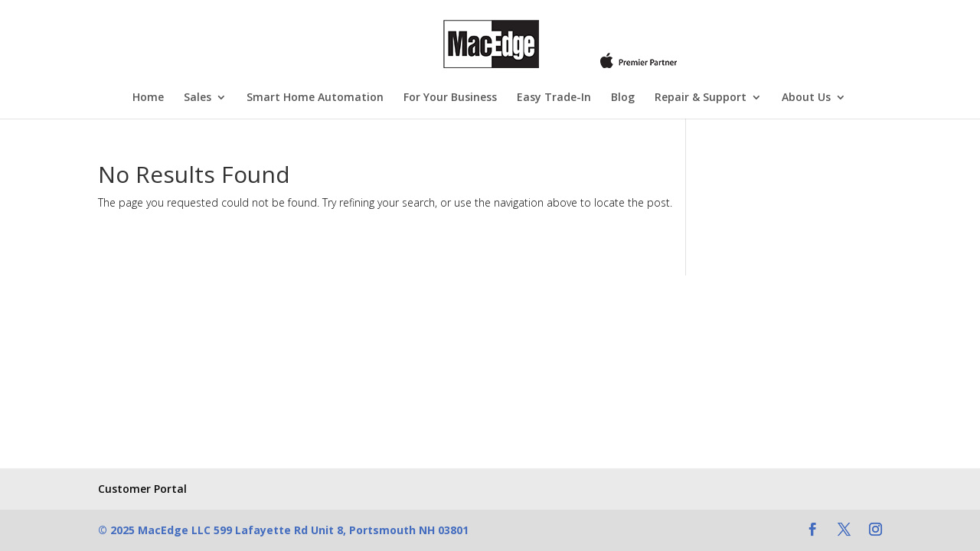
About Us (806, 98)
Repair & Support (701, 98)
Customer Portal (142, 489)
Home (148, 98)
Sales (198, 98)
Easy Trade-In (554, 98)
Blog (623, 98)
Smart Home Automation (315, 98)
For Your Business (450, 98)
